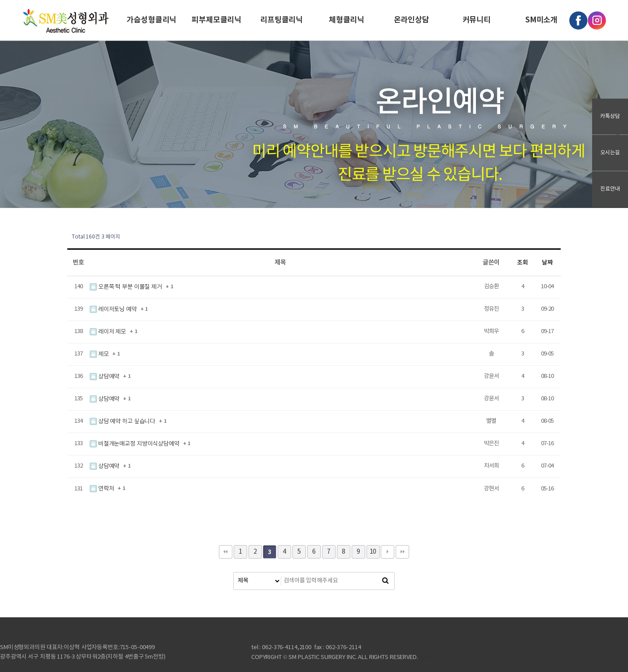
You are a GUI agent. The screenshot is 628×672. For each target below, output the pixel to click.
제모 (100, 354)
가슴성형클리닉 (151, 20)
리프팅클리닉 (281, 20)
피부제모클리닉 (216, 20)
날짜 (547, 263)
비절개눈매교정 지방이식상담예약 (135, 444)
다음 (388, 552)
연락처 (102, 489)
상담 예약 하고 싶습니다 (123, 422)
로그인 (427, 657)
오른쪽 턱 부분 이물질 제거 (126, 287)
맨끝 (402, 552)
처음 (226, 552)
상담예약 (105, 377)
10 (373, 552)
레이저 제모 (109, 332)
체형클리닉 (347, 20)
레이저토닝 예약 (114, 310)
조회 (523, 263)
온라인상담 (412, 20)
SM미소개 (541, 20)
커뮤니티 (477, 20)
